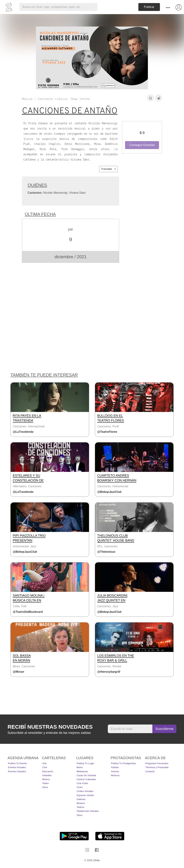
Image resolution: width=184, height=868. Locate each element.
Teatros (80, 807)
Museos (81, 803)
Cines (80, 787)
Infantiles (47, 775)
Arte (44, 763)
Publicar (149, 7)
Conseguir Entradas (142, 145)
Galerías (81, 799)
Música (46, 779)
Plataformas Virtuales (88, 811)
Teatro (45, 783)
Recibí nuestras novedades (50, 727)
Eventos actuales (17, 767)
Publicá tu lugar (85, 763)
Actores (115, 771)
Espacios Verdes (85, 795)
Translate (108, 169)
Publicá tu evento (17, 763)
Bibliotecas (82, 771)
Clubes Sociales (85, 791)
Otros (45, 787)
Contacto (150, 771)
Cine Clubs (82, 783)
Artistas (115, 767)
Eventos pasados (17, 771)
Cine (45, 767)
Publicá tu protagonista (123, 763)
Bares (80, 767)
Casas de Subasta (86, 775)
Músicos (115, 775)
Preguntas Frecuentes (157, 763)
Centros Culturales (86, 779)
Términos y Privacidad (157, 767)
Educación (48, 771)
